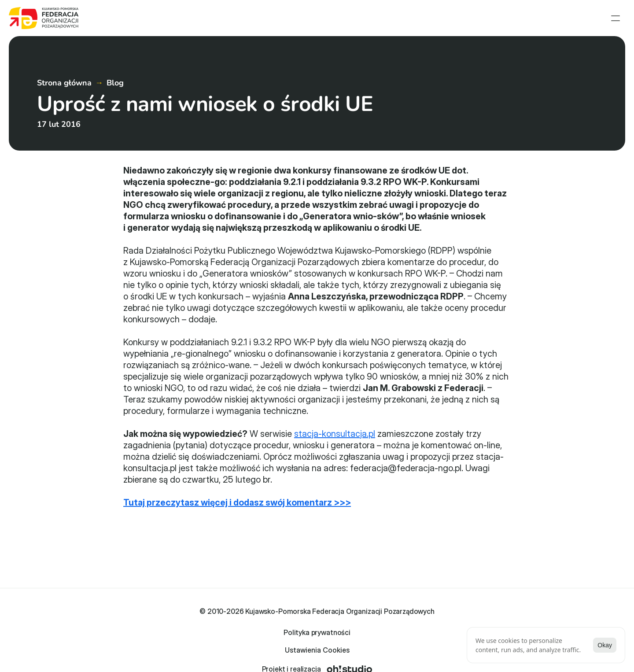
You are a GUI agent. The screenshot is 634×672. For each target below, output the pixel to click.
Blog (115, 121)
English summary (558, 20)
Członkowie (496, 20)
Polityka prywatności (284, 649)
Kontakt (613, 20)
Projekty (449, 20)
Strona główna (344, 20)
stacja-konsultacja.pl (335, 472)
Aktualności (402, 20)
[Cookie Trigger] (357, 649)
